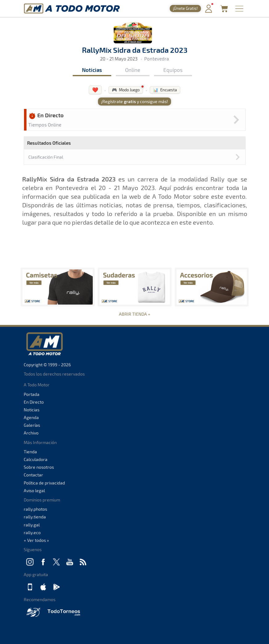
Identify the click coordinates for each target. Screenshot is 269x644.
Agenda (31, 417)
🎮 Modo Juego (126, 90)
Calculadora (36, 459)
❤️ (95, 90)
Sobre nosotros (39, 467)
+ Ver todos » (36, 540)
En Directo (34, 402)
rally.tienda (35, 517)
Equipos (173, 70)
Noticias (92, 70)
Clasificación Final (46, 157)
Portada (32, 394)
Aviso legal (34, 490)
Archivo (31, 433)
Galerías (32, 425)
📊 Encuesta (165, 90)
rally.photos (35, 509)
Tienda (30, 452)
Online (133, 70)
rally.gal (32, 525)
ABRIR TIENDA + (135, 314)
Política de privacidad (44, 483)
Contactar (33, 475)
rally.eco (32, 532)
